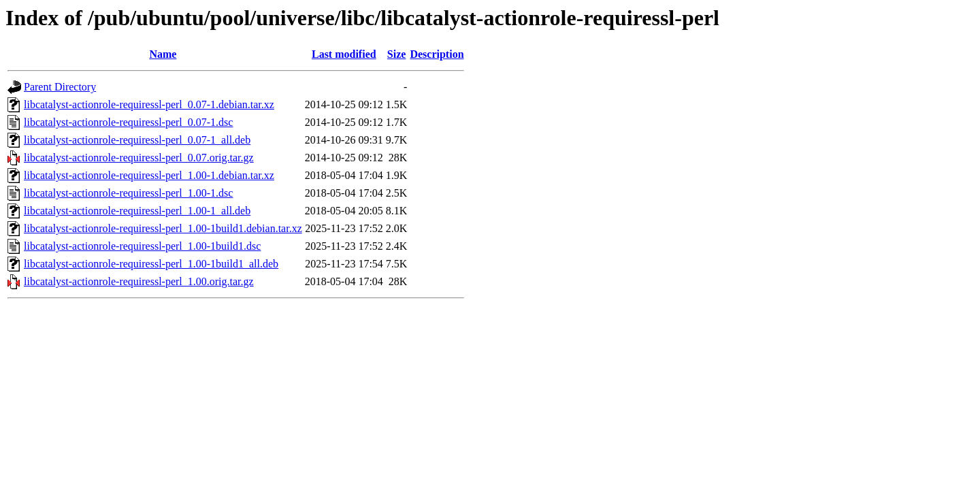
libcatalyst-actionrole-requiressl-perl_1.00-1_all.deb (137, 211)
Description (437, 54)
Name (163, 54)
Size (397, 54)
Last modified (344, 54)
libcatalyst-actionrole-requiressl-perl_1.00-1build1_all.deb (151, 264)
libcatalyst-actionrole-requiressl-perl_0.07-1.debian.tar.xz (149, 104)
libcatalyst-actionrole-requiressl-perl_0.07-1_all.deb (137, 140)
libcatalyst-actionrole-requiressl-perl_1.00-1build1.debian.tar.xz (163, 228)
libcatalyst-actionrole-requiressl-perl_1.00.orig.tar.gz (139, 281)
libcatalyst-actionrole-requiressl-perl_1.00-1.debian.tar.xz (149, 175)
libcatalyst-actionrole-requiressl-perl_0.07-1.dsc (128, 122)
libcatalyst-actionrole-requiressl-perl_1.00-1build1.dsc (142, 246)
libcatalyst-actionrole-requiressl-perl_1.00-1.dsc (128, 193)
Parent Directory (60, 87)
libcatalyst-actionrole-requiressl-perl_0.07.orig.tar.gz (139, 158)
